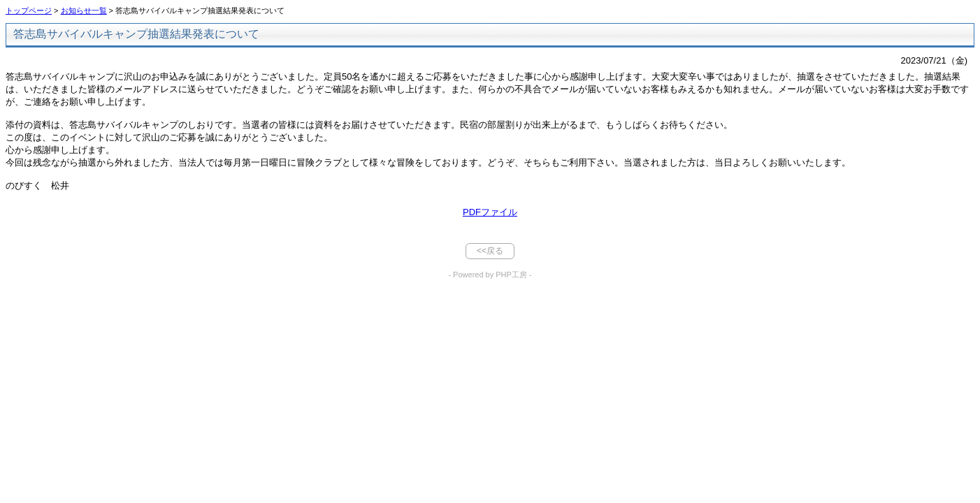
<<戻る (490, 251)
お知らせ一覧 (84, 10)
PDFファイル (490, 212)
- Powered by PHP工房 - (490, 275)
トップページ (29, 10)
